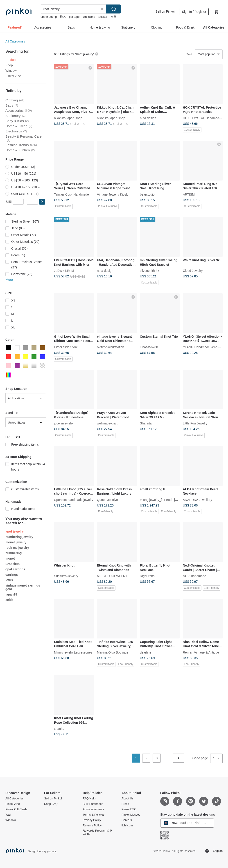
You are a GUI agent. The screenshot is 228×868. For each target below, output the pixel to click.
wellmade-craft (107, 423)
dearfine (146, 652)
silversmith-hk (150, 271)
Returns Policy (92, 826)
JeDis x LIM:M (64, 271)
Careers (127, 820)
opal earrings (15, 569)
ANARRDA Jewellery (197, 500)
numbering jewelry (19, 537)
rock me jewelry (17, 548)
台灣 (113, 17)
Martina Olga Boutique (113, 652)
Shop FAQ (51, 804)
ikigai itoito (147, 576)
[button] (42, 202)
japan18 (11, 594)
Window (11, 71)
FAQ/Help (89, 799)
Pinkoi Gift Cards (16, 809)
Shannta (146, 423)
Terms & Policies (94, 815)
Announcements (93, 809)
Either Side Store (66, 347)
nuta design (148, 118)
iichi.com (127, 826)
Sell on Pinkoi (165, 11)
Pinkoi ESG (129, 809)
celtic (9, 600)
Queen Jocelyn (107, 500)
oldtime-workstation (111, 347)
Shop (9, 65)
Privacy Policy (92, 820)
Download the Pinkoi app (187, 823)
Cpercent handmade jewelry (74, 500)
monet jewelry (16, 542)
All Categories (15, 41)
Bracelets (12, 564)
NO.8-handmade (194, 576)
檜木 (63, 17)
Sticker (103, 17)
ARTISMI (189, 194)
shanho (59, 729)
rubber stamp (48, 17)
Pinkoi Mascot (131, 815)
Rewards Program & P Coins (97, 832)
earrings (12, 575)
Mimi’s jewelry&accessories (73, 652)
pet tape (74, 17)
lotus (9, 580)
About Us (128, 799)
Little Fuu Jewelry (195, 423)
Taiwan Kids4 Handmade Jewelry (77, 194)
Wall (8, 815)
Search (114, 9)
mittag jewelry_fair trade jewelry (162, 500)
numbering (14, 553)
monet (10, 558)
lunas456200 (149, 347)
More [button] (9, 280)
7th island (89, 17)
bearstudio (147, 194)
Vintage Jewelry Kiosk (112, 194)
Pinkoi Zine (13, 76)
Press (125, 804)
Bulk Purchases (93, 804)
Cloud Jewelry (193, 271)
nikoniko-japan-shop (68, 118)
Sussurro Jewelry (66, 576)
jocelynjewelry (64, 423)
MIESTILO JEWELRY (112, 576)
